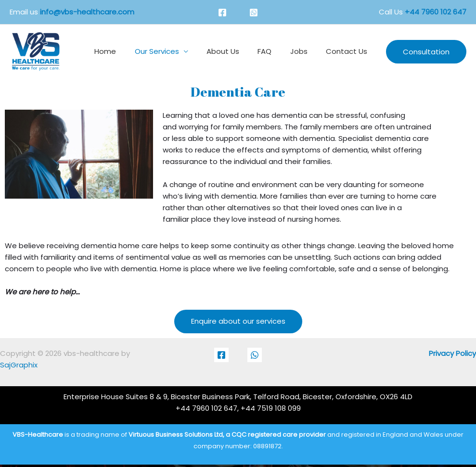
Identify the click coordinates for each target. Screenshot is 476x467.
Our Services (175, 51)
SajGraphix (19, 365)
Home (127, 51)
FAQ (275, 51)
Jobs (305, 51)
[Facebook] (222, 13)
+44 (436, 12)
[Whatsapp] (254, 13)
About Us (237, 51)
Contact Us (348, 51)
